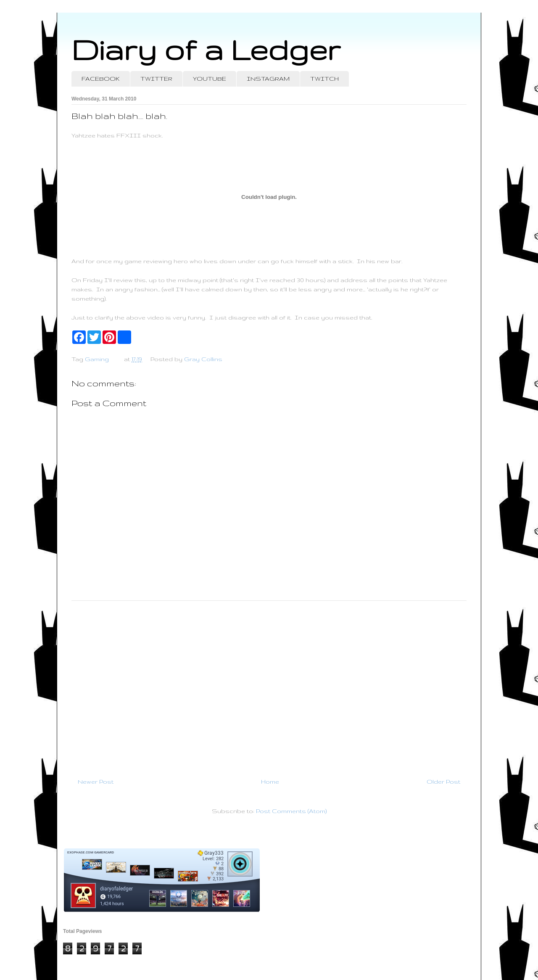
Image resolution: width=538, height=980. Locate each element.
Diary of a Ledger (206, 49)
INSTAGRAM (268, 79)
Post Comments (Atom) (291, 811)
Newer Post (96, 782)
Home (270, 782)
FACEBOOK (101, 79)
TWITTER (156, 79)
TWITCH (324, 79)
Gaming (97, 359)
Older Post (443, 782)
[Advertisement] (269, 686)
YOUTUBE (210, 79)
